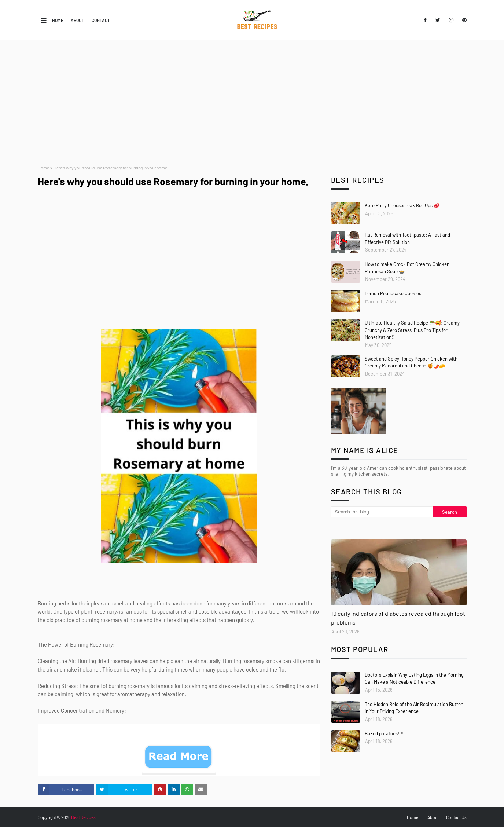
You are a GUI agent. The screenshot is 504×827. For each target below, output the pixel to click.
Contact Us (456, 817)
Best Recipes (83, 817)
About (78, 20)
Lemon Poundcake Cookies (393, 293)
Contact (101, 20)
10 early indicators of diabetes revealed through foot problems (398, 618)
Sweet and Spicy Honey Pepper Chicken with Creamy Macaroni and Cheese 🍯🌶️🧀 (411, 362)
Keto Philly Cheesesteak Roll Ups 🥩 (402, 205)
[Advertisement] (252, 103)
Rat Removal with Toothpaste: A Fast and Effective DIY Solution (407, 238)
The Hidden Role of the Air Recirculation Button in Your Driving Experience (414, 708)
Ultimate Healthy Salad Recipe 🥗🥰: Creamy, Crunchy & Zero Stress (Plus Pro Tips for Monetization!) (413, 330)
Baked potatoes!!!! (384, 733)
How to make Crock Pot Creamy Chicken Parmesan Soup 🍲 (407, 268)
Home (58, 20)
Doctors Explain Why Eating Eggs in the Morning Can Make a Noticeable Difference (414, 678)
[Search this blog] (382, 512)
